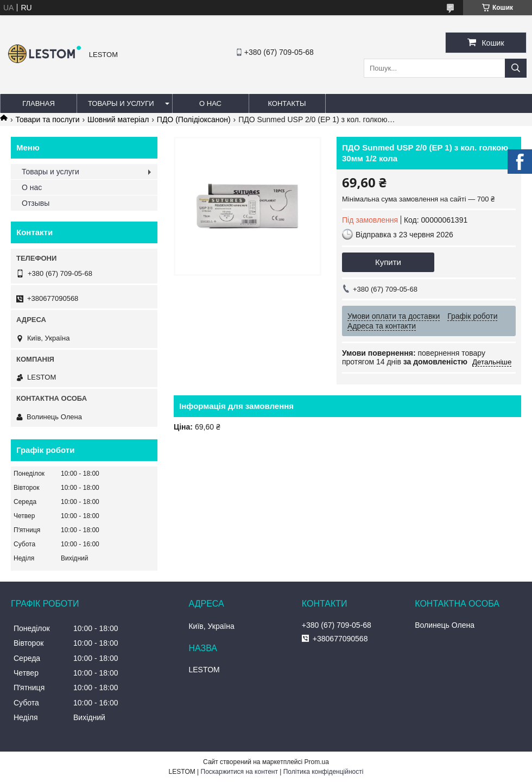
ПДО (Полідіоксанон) (194, 119)
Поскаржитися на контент (239, 772)
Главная (39, 103)
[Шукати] (516, 68)
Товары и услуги (121, 103)
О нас (210, 103)
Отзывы (36, 203)
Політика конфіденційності (324, 772)
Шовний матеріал (118, 119)
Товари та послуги (47, 119)
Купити (388, 262)
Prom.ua (317, 762)
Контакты (287, 103)
